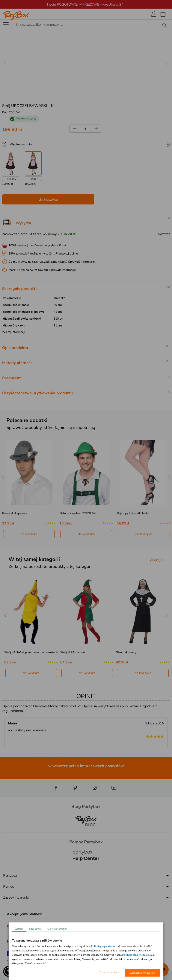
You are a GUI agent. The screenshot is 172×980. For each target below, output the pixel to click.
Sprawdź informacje (81, 262)
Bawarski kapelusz (14, 513)
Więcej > (156, 560)
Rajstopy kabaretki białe (133, 513)
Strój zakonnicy (126, 652)
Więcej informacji (13, 332)
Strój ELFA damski (73, 652)
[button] (9, 971)
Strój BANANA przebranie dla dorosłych (31, 652)
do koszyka (48, 199)
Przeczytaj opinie (67, 254)
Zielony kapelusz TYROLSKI (78, 513)
